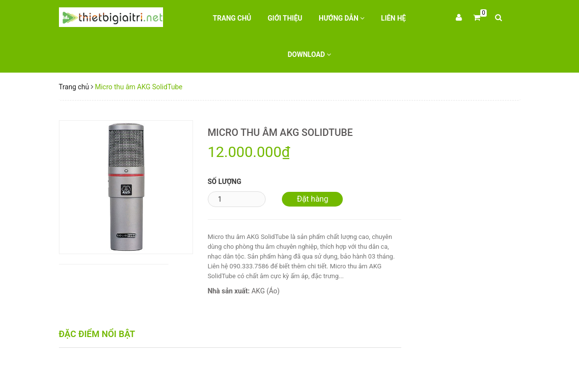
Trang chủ (232, 18)
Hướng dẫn (342, 18)
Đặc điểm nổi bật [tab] (97, 334)
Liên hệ (394, 18)
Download (310, 54)
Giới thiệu (285, 18)
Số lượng (225, 182)
